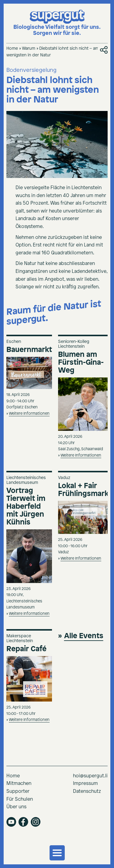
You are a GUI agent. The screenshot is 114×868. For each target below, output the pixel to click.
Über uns (16, 807)
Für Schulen (20, 799)
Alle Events (84, 636)
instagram (36, 822)
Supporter (18, 791)
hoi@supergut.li (90, 776)
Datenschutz (87, 791)
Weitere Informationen (29, 414)
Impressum (85, 784)
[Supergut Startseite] (57, 23)
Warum (29, 49)
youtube (11, 822)
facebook (23, 822)
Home (12, 49)
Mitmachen (19, 784)
